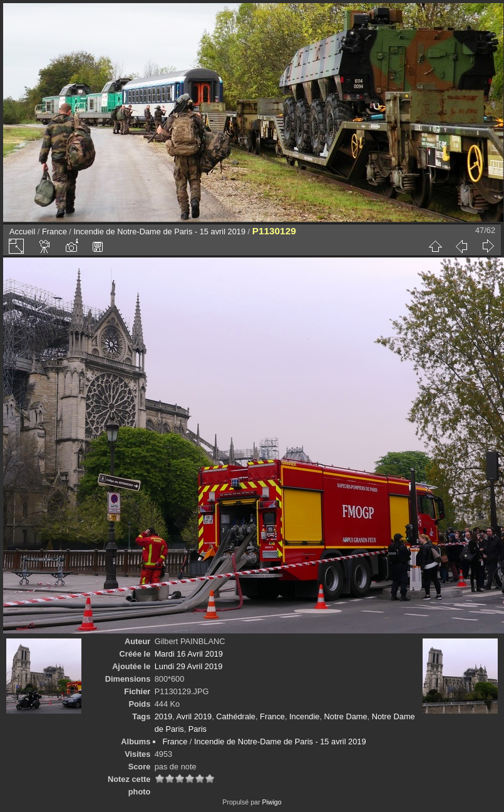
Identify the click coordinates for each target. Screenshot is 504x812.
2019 (163, 716)
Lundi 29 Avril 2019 (189, 666)
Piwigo (271, 802)
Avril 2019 (194, 716)
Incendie (304, 716)
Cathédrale (236, 716)
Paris (198, 729)
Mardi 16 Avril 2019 (189, 654)
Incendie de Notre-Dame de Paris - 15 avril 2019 (159, 232)
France (54, 232)
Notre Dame (346, 716)
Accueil (22, 232)
